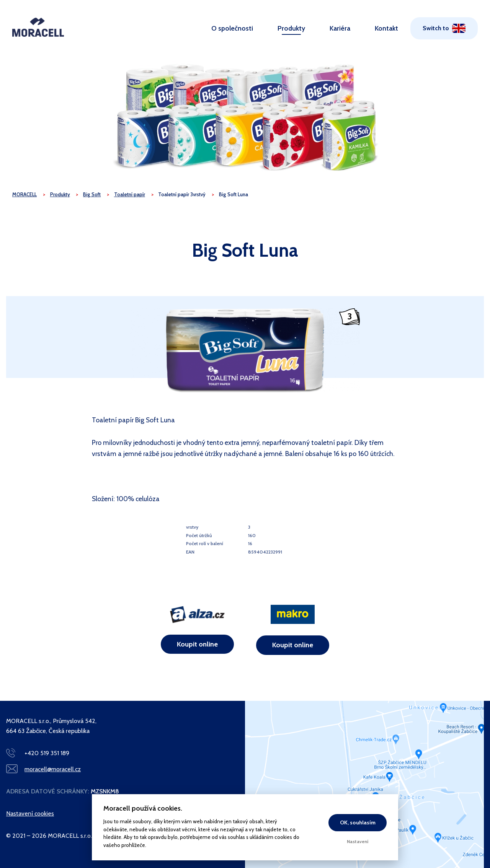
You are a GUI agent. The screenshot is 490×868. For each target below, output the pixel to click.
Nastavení (358, 841)
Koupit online (197, 644)
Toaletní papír (130, 195)
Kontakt (386, 28)
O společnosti (232, 28)
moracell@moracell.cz (53, 769)
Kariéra (340, 28)
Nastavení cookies (30, 813)
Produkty (291, 28)
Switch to (436, 28)
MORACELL (24, 195)
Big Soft (92, 195)
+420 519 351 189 (47, 753)
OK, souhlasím (358, 822)
